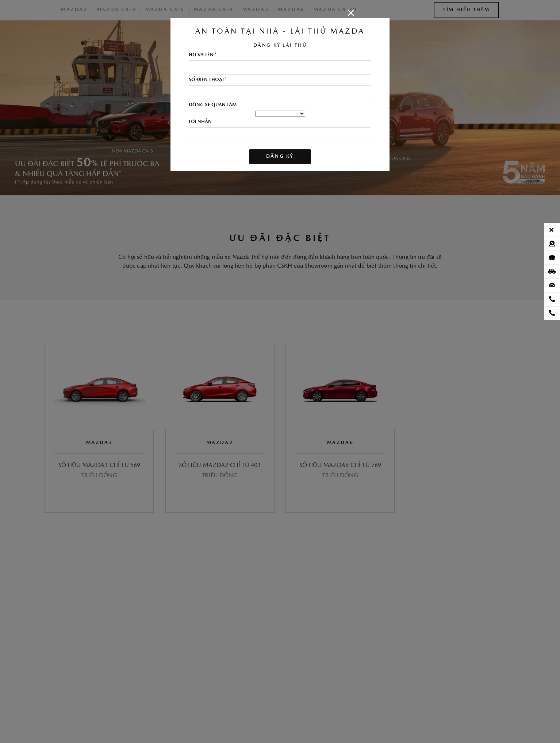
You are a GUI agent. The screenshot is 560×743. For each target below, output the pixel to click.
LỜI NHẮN (200, 122)
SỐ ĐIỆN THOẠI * (208, 80)
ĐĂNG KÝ (280, 156)
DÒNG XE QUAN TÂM (213, 105)
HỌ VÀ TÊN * (203, 55)
